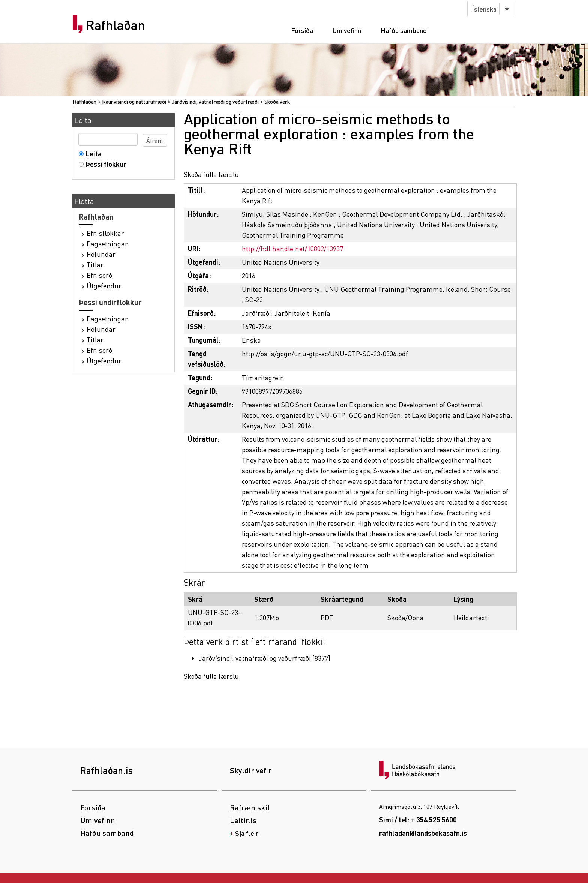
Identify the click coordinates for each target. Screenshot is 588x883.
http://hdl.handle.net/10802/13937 (292, 248)
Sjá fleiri (247, 833)
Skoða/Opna (406, 617)
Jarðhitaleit (292, 313)
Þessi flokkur (104, 164)
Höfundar (101, 254)
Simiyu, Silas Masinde (275, 214)
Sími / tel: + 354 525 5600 (418, 819)
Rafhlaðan (115, 25)
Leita (92, 154)
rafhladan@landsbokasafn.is (423, 833)
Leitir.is (243, 820)
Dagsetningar (107, 244)
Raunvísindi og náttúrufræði (134, 102)
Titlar (95, 265)
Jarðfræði (256, 313)
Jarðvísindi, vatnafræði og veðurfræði (215, 102)
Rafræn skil (250, 807)
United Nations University (376, 224)
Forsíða (302, 30)
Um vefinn (347, 30)
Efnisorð (99, 275)
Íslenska (484, 9)
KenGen (325, 214)
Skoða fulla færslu (211, 174)
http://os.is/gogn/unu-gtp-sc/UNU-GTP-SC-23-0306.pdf (325, 353)
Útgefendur (104, 286)
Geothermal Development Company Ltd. (402, 214)
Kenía (322, 313)
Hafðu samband (404, 30)
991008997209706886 (272, 391)
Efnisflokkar (105, 233)
